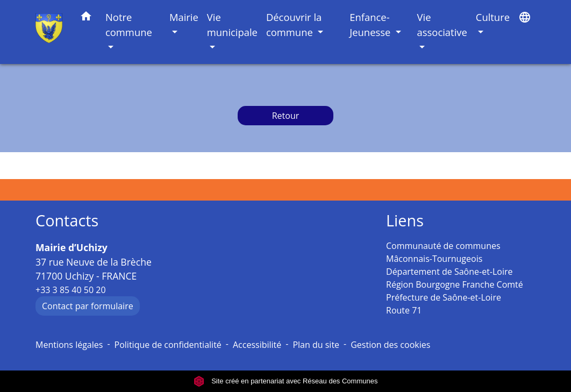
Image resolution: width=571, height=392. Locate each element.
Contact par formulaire (88, 306)
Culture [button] (493, 17)
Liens (405, 221)
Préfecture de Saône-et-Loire (444, 297)
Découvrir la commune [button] (294, 24)
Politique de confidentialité (168, 345)
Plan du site (316, 345)
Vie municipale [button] (232, 24)
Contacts (67, 221)
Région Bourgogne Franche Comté (455, 284)
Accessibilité (257, 345)
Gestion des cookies (390, 345)
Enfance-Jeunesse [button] (371, 24)
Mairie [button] (184, 17)
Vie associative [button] (442, 24)
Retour (286, 116)
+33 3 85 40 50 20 (71, 290)
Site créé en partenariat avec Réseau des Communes (286, 381)
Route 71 (404, 310)
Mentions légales (69, 345)
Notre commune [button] (129, 24)
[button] (86, 18)
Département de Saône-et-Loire (449, 272)
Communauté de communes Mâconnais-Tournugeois (443, 252)
